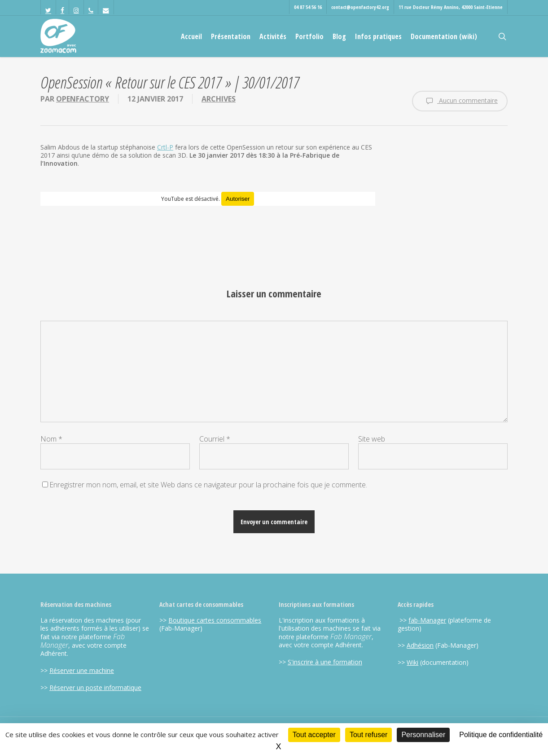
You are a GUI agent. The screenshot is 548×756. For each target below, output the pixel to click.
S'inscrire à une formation (325, 662)
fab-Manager (427, 620)
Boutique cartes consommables (215, 620)
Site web (372, 439)
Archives (219, 99)
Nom (51, 439)
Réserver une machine (82, 670)
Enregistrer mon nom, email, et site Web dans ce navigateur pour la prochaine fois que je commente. (208, 485)
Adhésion (420, 645)
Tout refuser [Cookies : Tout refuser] (368, 735)
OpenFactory (83, 99)
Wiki (412, 662)
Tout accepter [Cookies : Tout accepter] (314, 735)
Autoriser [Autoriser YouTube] (238, 199)
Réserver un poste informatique (95, 687)
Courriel (215, 439)
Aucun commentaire (460, 101)
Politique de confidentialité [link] (501, 735)
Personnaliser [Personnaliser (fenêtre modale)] (423, 735)
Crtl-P (165, 147)
